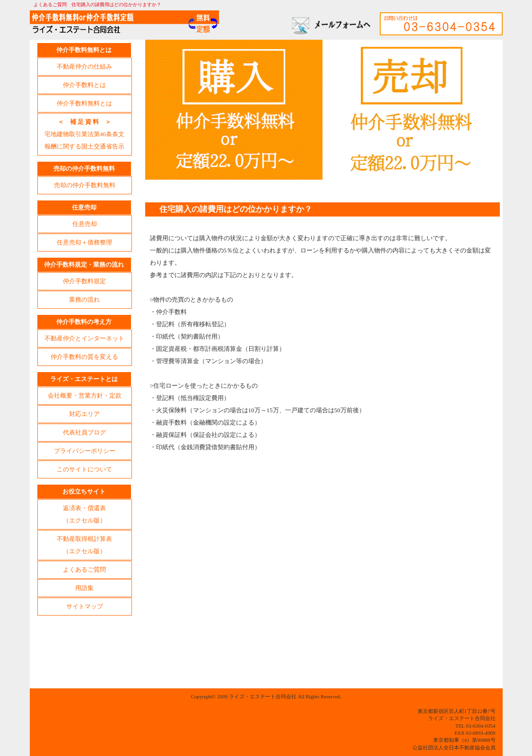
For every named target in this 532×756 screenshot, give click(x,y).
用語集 (84, 588)
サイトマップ (85, 606)
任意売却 (85, 224)
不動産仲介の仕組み (84, 66)
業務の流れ (84, 300)
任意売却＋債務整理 (84, 242)
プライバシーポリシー (85, 451)
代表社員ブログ (84, 432)
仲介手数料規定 (84, 281)
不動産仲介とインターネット (84, 338)
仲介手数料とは (84, 85)
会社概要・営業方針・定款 (85, 395)
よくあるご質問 (84, 569)
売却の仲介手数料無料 (85, 185)
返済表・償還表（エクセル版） (84, 514)
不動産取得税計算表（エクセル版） (84, 545)
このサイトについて (84, 469)
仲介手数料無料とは (84, 103)
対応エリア (84, 414)
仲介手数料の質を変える (84, 357)
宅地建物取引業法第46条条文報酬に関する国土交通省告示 (84, 134)
